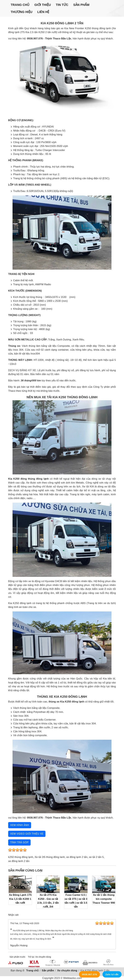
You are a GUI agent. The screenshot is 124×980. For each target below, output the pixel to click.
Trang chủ (20, 5)
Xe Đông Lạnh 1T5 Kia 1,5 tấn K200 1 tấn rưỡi (20, 890)
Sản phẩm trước (17, 957)
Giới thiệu (43, 5)
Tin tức (62, 5)
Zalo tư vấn (112, 974)
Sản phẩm (81, 5)
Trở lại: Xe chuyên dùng (40, 957)
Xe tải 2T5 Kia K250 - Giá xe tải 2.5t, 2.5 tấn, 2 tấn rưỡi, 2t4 (48, 892)
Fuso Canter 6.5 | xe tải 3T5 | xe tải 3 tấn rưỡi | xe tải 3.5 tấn (76, 892)
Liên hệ (43, 12)
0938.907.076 (90, 974)
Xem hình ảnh (20, 825)
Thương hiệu (21, 12)
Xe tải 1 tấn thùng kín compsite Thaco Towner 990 (104, 890)
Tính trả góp (19, 842)
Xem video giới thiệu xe (27, 834)
